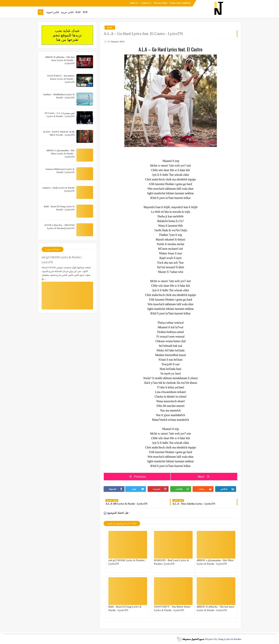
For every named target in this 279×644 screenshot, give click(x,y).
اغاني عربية (67, 12)
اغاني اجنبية (53, 12)
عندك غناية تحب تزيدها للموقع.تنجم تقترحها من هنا (67, 35)
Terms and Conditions (180, 3)
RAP (78, 12)
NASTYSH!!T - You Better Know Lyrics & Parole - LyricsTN (61, 79)
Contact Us (146, 3)
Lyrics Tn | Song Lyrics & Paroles (224, 639)
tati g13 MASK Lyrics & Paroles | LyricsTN (62, 260)
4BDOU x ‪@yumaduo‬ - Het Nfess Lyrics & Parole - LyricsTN (60, 154)
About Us (134, 3)
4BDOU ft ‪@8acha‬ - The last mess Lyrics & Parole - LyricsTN (60, 60)
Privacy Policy (161, 3)
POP (85, 12)
